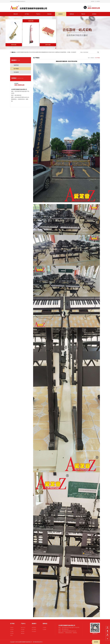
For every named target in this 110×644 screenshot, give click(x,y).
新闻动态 (72, 14)
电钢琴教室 (34, 628)
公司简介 (12, 628)
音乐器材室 (34, 631)
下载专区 (83, 14)
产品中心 (38, 14)
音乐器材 (23, 629)
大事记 (11, 635)
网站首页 (16, 14)
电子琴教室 (34, 629)
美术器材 (23, 631)
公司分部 (12, 629)
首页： (89, 58)
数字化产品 (23, 628)
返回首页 (93, 1)
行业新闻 (44, 629)
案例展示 (61, 14)
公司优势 (12, 633)
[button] (53, 48)
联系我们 (98, 1)
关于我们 (27, 14)
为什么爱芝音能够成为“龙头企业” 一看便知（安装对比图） (29, 52)
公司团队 (12, 631)
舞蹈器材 (23, 633)
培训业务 (49, 14)
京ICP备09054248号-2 (38, 642)
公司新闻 (44, 628)
